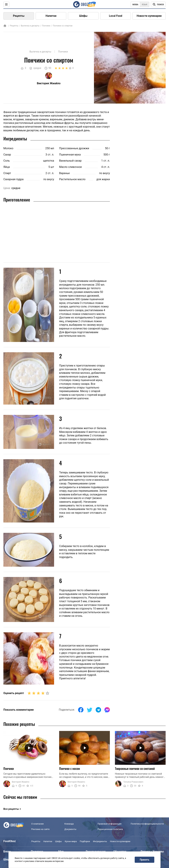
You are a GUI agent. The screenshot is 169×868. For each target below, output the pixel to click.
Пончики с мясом (70, 769)
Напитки (51, 16)
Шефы (83, 16)
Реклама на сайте (40, 829)
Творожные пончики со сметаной (135, 769)
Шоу (6, 859)
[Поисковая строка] (158, 4)
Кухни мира (71, 841)
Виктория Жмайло (21, 782)
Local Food (116, 16)
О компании (37, 824)
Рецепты (19, 16)
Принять (144, 860)
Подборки (85, 841)
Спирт (7, 173)
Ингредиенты (100, 841)
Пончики (46, 26)
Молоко (8, 148)
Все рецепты (11, 809)
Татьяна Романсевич (133, 782)
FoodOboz (10, 841)
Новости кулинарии (149, 16)
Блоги (7, 852)
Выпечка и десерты (30, 26)
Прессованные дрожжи (74, 148)
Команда (69, 824)
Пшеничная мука (70, 155)
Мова (135, 5)
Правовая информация (110, 824)
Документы (70, 829)
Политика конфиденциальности (147, 824)
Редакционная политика (110, 829)
